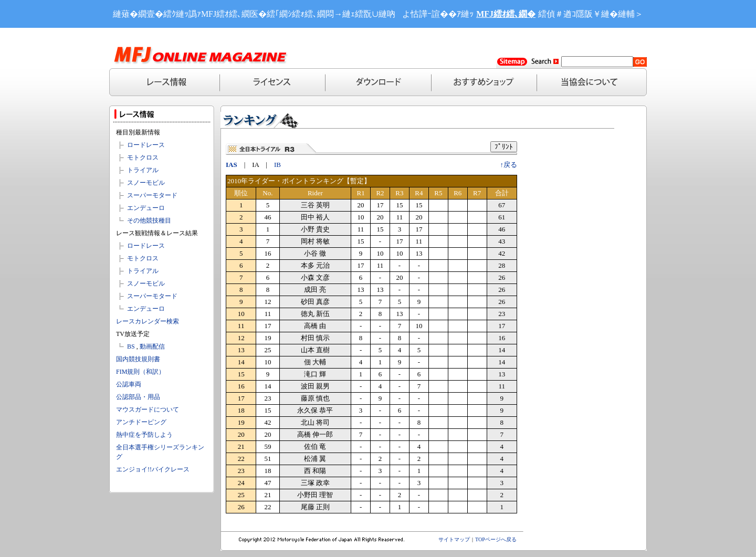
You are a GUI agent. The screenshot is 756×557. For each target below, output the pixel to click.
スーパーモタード (152, 195)
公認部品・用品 (138, 397)
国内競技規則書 (138, 359)
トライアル (143, 170)
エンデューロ (146, 208)
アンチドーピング (141, 422)
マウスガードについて (148, 409)
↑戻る (509, 165)
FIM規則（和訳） (140, 372)
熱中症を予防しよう (144, 435)
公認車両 (129, 384)
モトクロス (143, 157)
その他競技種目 (149, 220)
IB (277, 165)
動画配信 (152, 346)
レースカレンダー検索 (148, 321)
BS (131, 346)
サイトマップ (454, 539)
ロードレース (146, 145)
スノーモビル (146, 183)
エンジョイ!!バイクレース (153, 469)
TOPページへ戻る (496, 539)
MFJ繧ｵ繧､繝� (506, 14)
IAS (232, 165)
